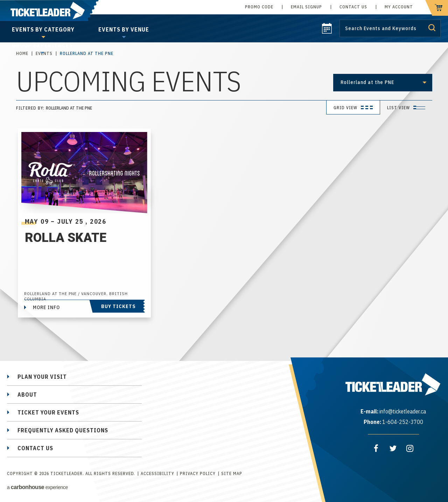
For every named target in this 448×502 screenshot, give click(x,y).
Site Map (232, 473)
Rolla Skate (66, 238)
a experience (37, 487)
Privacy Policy (198, 473)
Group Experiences (42, 45)
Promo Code (259, 7)
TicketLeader (49, 11)
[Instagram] (410, 448)
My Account (399, 7)
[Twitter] (393, 448)
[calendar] (327, 32)
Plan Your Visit (42, 377)
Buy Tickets (118, 306)
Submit (432, 28)
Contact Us (353, 7)
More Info (46, 307)
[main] (224, 184)
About (27, 395)
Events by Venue (124, 29)
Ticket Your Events (48, 412)
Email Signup (306, 7)
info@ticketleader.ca (403, 411)
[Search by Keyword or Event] (390, 28)
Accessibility (157, 473)
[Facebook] (376, 448)
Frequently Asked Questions (63, 430)
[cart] (437, 8)
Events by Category (43, 29)
